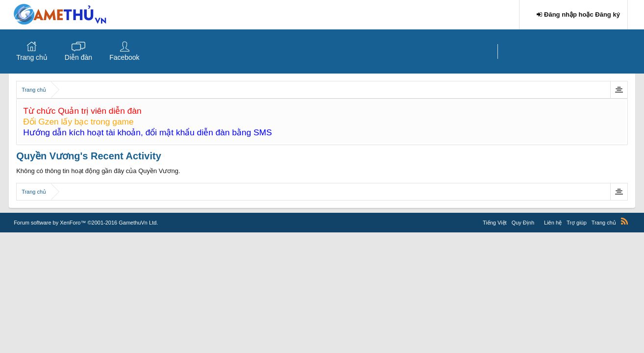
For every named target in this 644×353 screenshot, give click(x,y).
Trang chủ (32, 57)
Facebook (124, 57)
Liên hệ (553, 223)
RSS (624, 221)
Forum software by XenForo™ (86, 223)
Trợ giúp (577, 223)
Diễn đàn (78, 57)
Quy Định (523, 223)
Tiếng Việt (495, 223)
